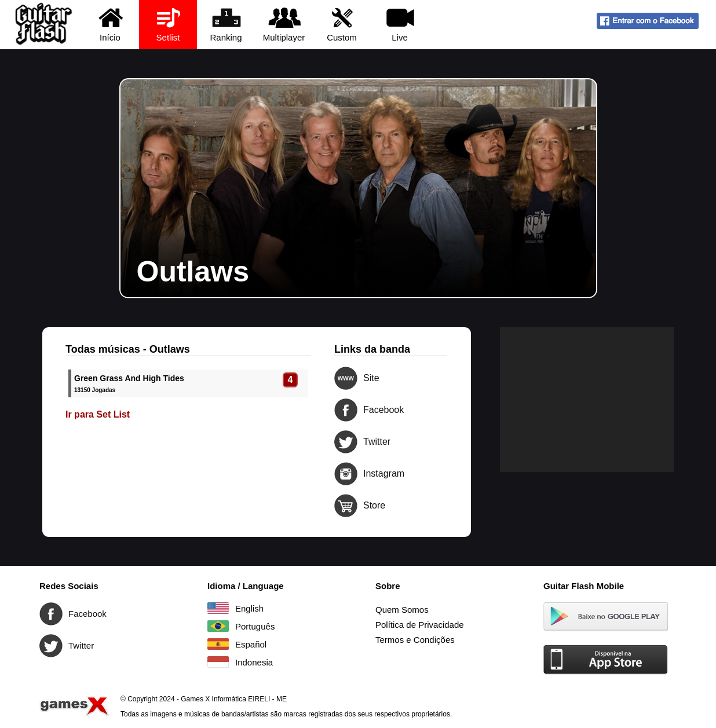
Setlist (168, 24)
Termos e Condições (415, 640)
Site (346, 378)
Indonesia (218, 662)
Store (346, 506)
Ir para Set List (98, 414)
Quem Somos (402, 610)
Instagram (346, 474)
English (218, 608)
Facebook (346, 410)
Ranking (226, 24)
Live (400, 24)
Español (218, 644)
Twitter (346, 442)
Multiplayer (284, 24)
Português (218, 626)
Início (110, 24)
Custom (342, 24)
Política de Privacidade (420, 625)
